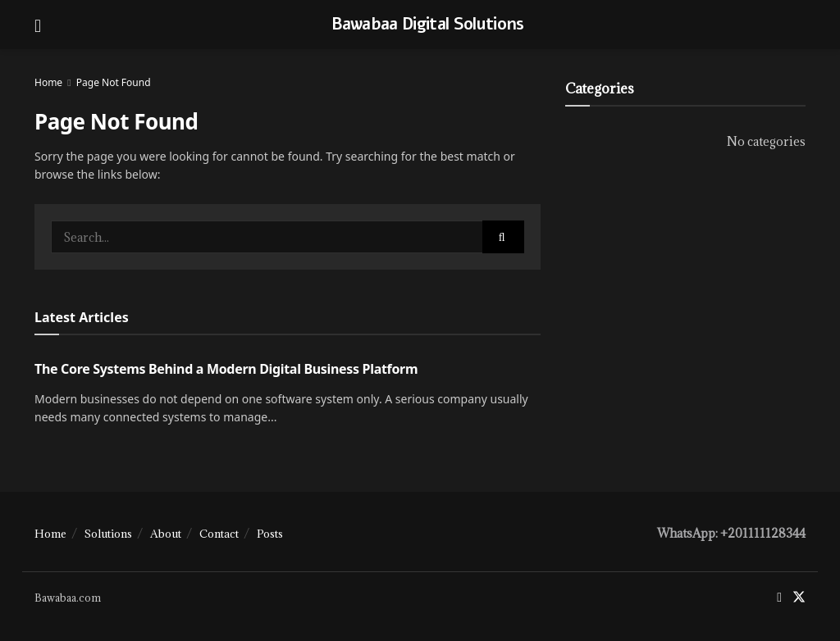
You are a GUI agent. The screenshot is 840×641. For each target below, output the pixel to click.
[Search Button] (503, 237)
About (166, 534)
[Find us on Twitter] (799, 598)
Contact (219, 534)
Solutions (108, 534)
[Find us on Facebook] (779, 598)
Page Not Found (114, 82)
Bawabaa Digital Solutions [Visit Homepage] (428, 25)
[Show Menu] (38, 25)
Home (48, 82)
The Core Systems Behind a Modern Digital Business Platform (226, 369)
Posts (270, 534)
